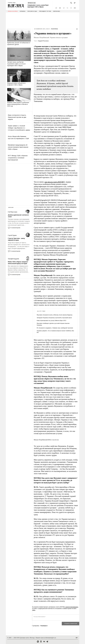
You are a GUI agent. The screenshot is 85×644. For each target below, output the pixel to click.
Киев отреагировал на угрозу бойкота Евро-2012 (51, 320)
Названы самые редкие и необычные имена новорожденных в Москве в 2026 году (18, 104)
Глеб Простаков (13, 212)
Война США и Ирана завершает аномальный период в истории (18, 263)
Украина (23, 11)
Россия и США (32, 11)
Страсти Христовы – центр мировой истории (16, 239)
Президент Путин (45, 11)
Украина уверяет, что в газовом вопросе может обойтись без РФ (55, 332)
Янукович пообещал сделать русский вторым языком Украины (53, 324)
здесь (34, 610)
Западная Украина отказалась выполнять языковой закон (54, 318)
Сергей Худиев (12, 235)
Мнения (11, 207)
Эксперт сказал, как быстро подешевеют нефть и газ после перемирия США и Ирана (16, 64)
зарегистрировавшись (72, 607)
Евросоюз (57, 11)
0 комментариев (15, 228)
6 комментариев (15, 274)
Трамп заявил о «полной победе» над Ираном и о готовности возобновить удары (19, 128)
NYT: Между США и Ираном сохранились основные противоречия (18, 158)
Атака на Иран (13, 11)
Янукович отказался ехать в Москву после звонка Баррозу (55, 315)
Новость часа (32, 3)
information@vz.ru (51, 638)
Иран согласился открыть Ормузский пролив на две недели (17, 117)
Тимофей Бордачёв (13, 259)
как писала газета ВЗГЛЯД (55, 182)
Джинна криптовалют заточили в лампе (18, 216)
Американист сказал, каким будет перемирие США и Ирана (38, 6)
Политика (55, 29)
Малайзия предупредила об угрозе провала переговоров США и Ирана (18, 147)
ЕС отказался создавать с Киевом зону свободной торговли (55, 328)
